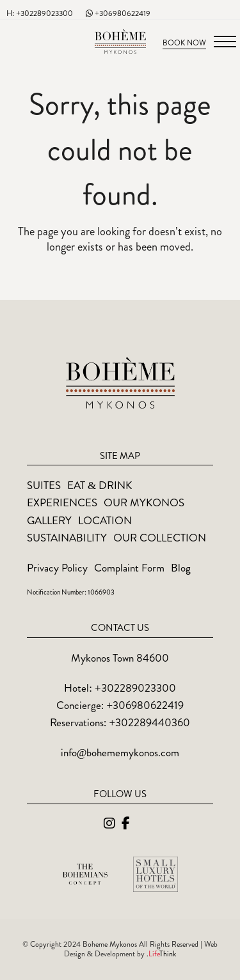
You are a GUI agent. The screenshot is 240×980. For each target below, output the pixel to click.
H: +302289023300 (40, 13)
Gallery (49, 520)
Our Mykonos (144, 502)
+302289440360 (150, 722)
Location (105, 520)
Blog (181, 568)
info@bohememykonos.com (120, 752)
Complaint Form (129, 568)
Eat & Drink (100, 485)
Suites (44, 485)
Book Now (184, 43)
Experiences (62, 502)
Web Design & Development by (141, 949)
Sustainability (67, 538)
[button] (225, 42)
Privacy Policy (57, 568)
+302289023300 (135, 688)
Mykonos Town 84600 (120, 658)
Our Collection (160, 538)
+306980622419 (118, 13)
